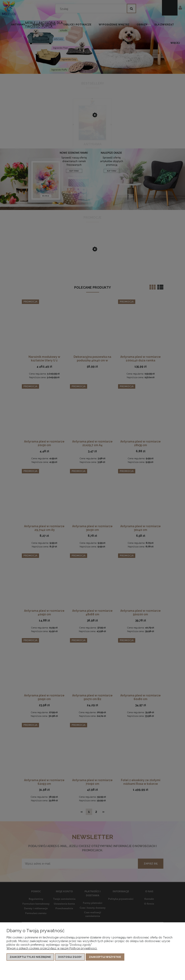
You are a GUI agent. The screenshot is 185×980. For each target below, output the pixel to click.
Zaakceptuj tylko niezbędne (30, 957)
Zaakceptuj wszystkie (105, 957)
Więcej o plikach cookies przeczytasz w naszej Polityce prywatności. (52, 948)
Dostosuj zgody (70, 957)
